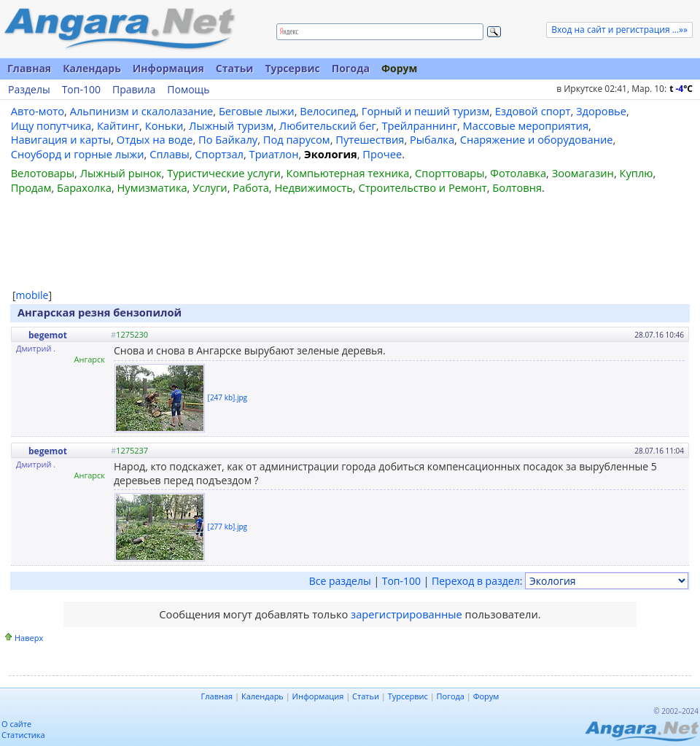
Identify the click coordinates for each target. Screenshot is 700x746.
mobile (32, 295)
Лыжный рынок (121, 173)
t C (681, 89)
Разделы (29, 90)
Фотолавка (518, 173)
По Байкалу (228, 139)
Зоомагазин (583, 173)
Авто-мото (38, 111)
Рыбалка (432, 139)
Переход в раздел (476, 581)
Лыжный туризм (231, 125)
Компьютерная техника (348, 173)
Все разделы (340, 581)
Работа (251, 187)
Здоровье (601, 111)
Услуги (210, 187)
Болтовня (517, 187)
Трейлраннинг (419, 125)
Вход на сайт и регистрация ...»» (619, 30)
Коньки (164, 125)
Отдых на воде (155, 139)
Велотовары (43, 173)
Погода (351, 68)
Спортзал (219, 154)
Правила (134, 90)
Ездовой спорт (533, 111)
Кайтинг (118, 125)
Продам (31, 187)
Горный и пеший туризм (425, 111)
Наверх (29, 638)
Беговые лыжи (257, 111)
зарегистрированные (407, 614)
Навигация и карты (61, 139)
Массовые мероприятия (526, 125)
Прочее (382, 154)
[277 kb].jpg (227, 527)
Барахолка (84, 187)
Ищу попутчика (51, 125)
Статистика (23, 735)
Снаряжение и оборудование (537, 139)
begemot (48, 335)
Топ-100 (81, 90)
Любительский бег (328, 125)
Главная (29, 68)
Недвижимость (313, 187)
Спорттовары (450, 173)
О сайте (16, 724)
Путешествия (370, 139)
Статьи (235, 68)
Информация (168, 68)
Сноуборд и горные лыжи (78, 154)
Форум (399, 68)
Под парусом (297, 139)
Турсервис (292, 68)
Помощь (188, 90)
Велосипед (328, 111)
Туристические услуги (224, 173)
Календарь (92, 68)
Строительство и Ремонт (422, 187)
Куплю (637, 173)
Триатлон (274, 154)
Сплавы (170, 154)
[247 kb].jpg (227, 397)
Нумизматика (152, 187)
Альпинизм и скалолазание (142, 111)
